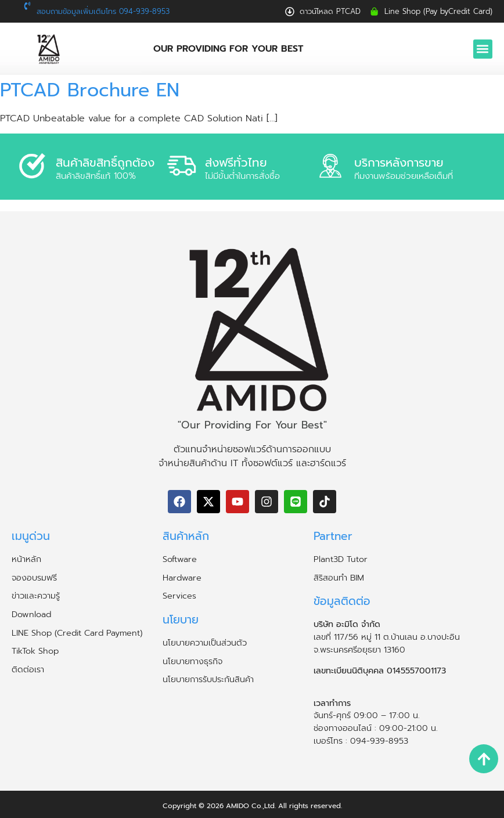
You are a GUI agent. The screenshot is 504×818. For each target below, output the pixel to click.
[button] (483, 49)
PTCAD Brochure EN (90, 90)
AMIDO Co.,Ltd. (251, 806)
